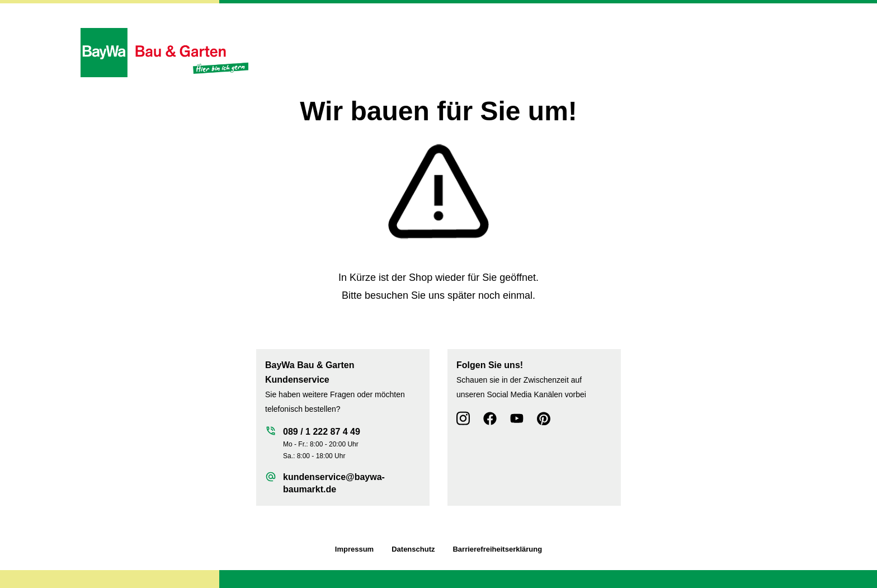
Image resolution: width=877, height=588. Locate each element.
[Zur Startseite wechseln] (164, 53)
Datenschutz (413, 549)
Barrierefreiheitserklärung (497, 549)
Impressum (354, 549)
